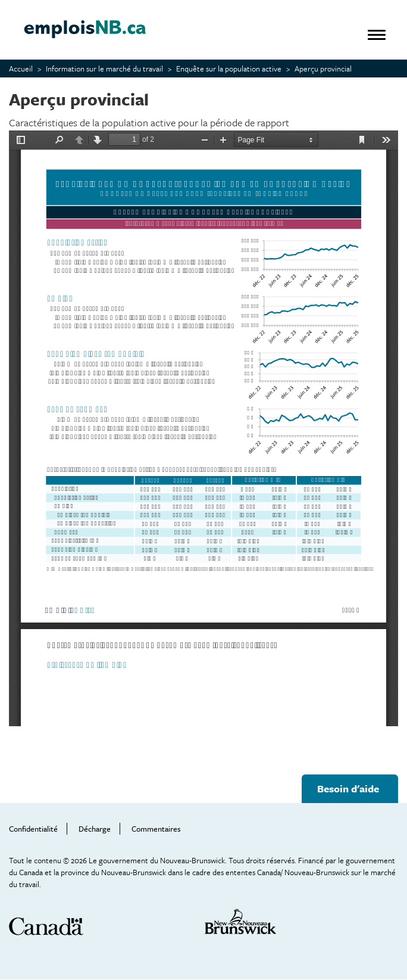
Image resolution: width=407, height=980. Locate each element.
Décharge (95, 829)
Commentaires (156, 829)
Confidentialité (33, 829)
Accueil (21, 69)
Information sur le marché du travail (104, 69)
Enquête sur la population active (229, 69)
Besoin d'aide (348, 788)
